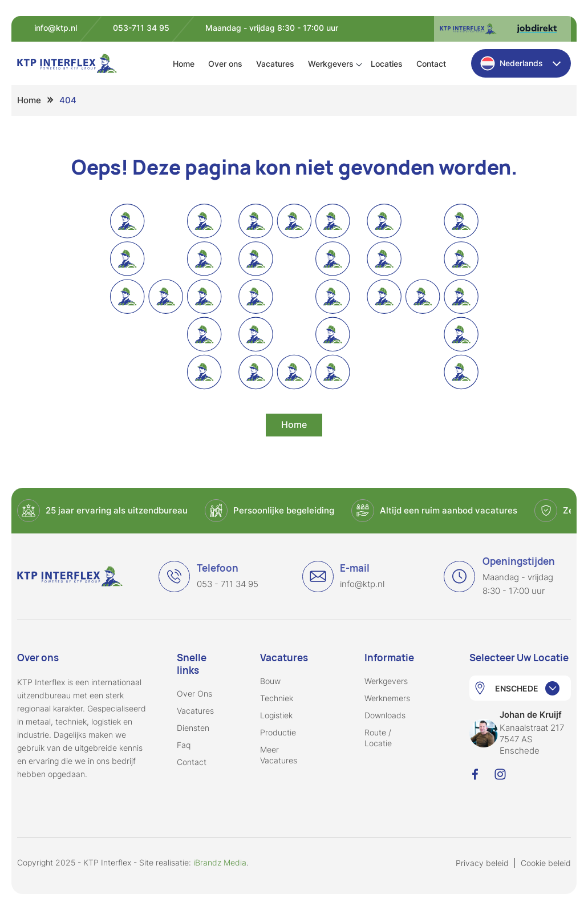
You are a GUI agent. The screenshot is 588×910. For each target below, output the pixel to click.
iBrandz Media (220, 862)
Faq (184, 745)
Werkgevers (331, 64)
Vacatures (275, 64)
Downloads (385, 715)
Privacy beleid (482, 863)
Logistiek (276, 715)
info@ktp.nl (56, 28)
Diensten (193, 728)
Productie (278, 732)
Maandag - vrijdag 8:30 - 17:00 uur (272, 28)
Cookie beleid (546, 863)
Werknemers (387, 698)
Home (184, 64)
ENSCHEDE (517, 688)
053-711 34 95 (141, 28)
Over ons (225, 64)
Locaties (387, 64)
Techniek (277, 698)
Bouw (270, 681)
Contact (431, 64)
